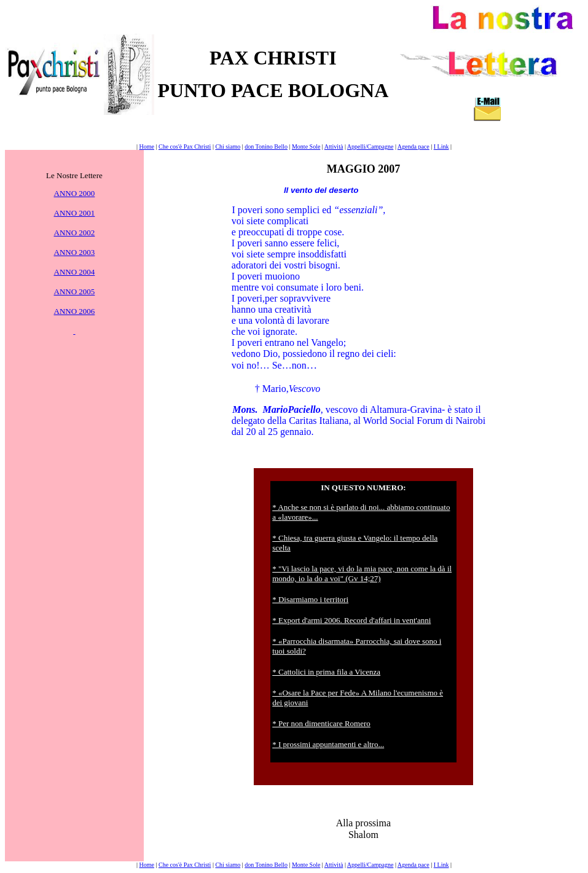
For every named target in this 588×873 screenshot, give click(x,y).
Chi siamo (228, 147)
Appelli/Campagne (370, 147)
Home (147, 147)
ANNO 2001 (75, 213)
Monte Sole (306, 147)
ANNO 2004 (75, 272)
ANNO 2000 (75, 193)
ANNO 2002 (75, 233)
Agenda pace (414, 147)
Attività (334, 147)
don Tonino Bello (266, 147)
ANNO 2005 (75, 292)
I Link (441, 147)
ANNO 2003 (75, 252)
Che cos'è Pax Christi (185, 147)
